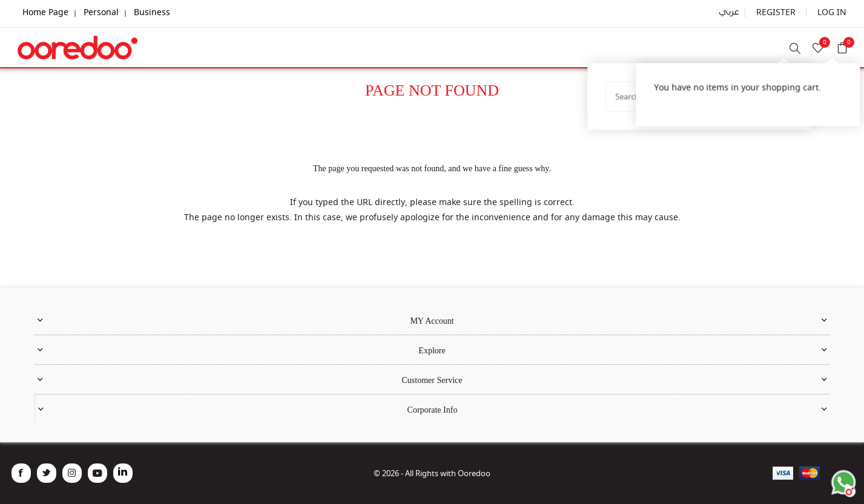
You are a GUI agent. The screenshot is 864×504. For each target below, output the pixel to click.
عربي (740, 12)
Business (153, 12)
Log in (834, 12)
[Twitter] (47, 473)
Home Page (45, 12)
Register (784, 12)
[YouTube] (97, 473)
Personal (101, 12)
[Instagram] (72, 473)
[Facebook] (21, 473)
